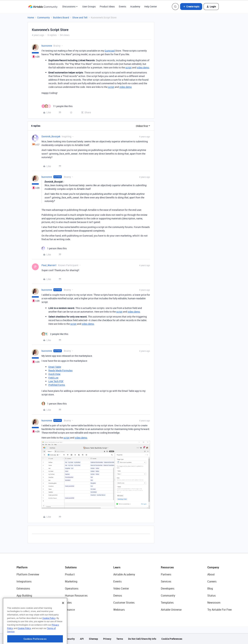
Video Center (121, 588)
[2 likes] (55, 334)
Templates (167, 603)
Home (31, 17)
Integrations (24, 581)
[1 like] (54, 248)
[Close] (63, 616)
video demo (143, 67)
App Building (24, 596)
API (82, 639)
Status (211, 596)
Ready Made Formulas (60, 370)
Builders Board (61, 17)
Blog (210, 588)
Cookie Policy (49, 632)
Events (122, 6)
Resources (167, 567)
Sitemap (93, 639)
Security (70, 639)
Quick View (54, 374)
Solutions (71, 567)
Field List (53, 378)
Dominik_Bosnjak (51, 136)
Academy (135, 6)
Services (166, 581)
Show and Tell (80, 17)
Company (213, 567)
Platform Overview (28, 574)
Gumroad (110, 51)
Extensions (23, 588)
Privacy (107, 639)
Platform (22, 567)
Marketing (71, 581)
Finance (70, 610)
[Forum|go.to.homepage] (43, 7)
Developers (168, 588)
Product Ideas (107, 6)
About (211, 574)
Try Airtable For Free (219, 610)
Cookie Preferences (172, 639)
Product (70, 574)
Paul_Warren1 (49, 265)
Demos (118, 596)
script (128, 67)
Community (43, 17)
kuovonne (47, 46)
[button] (191, 7)
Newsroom (214, 603)
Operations (72, 588)
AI (18, 603)
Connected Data (27, 610)
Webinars (119, 610)
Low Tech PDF (56, 381)
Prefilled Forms (57, 385)
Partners (166, 574)
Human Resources (76, 596)
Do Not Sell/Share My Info (142, 639)
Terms (120, 639)
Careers (212, 581)
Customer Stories (124, 603)
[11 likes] (57, 106)
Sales (68, 603)
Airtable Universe (171, 610)
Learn (117, 567)
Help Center (151, 6)
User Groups (89, 6)
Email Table (55, 367)
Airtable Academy (124, 574)
